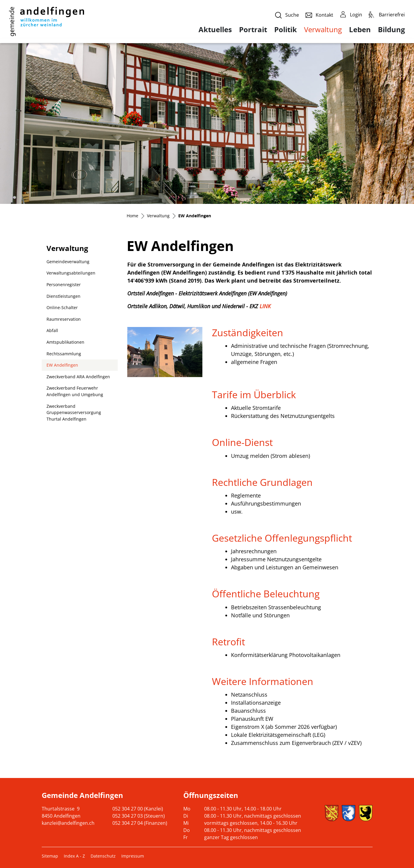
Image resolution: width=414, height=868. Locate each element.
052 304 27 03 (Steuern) (139, 816)
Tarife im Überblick (254, 395)
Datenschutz (103, 856)
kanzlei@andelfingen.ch (68, 823)
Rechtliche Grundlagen (262, 482)
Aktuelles (215, 30)
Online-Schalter (62, 307)
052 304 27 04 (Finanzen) (140, 823)
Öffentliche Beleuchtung (266, 594)
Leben (360, 30)
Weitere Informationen (263, 681)
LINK (268, 306)
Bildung (391, 30)
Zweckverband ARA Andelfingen (78, 377)
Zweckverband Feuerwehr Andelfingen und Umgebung (75, 391)
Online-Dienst (242, 442)
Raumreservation (64, 319)
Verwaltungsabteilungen (71, 273)
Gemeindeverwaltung (68, 262)
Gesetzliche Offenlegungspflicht (282, 538)
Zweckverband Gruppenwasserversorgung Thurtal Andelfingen (74, 413)
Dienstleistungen (63, 296)
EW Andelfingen (62, 366)
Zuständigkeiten (248, 333)
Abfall (52, 330)
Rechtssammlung (64, 354)
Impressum (133, 856)
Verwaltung (323, 29)
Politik (286, 30)
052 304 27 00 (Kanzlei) (138, 809)
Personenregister (64, 285)
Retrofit (228, 642)
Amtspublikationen (65, 342)
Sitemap (50, 856)
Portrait (253, 30)
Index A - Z (74, 856)
